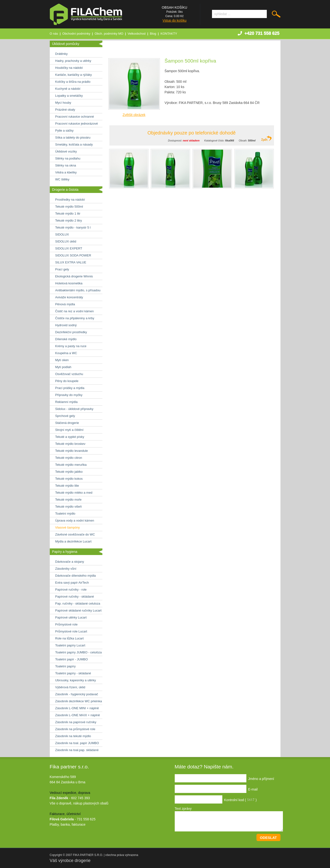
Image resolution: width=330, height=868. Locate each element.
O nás (54, 34)
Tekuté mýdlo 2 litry (69, 220)
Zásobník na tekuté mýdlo (73, 736)
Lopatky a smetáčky (69, 96)
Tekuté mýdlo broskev (70, 444)
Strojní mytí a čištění (69, 430)
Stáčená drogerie (67, 423)
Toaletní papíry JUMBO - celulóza (79, 652)
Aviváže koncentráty (69, 297)
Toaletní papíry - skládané (73, 673)
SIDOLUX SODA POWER (73, 255)
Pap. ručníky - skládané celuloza (78, 603)
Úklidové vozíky (66, 151)
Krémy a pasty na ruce (71, 346)
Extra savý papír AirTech (72, 583)
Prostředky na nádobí (70, 200)
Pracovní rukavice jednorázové (77, 124)
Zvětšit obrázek (134, 115)
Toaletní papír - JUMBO (72, 659)
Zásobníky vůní (66, 569)
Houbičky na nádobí (69, 68)
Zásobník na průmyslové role (75, 729)
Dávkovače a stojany (70, 562)
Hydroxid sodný (66, 325)
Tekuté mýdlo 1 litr (68, 214)
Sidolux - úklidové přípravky (74, 409)
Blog (153, 34)
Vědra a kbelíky (66, 172)
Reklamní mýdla (66, 402)
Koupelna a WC (66, 353)
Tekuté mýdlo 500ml (69, 207)
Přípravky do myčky (69, 395)
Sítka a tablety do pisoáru (73, 137)
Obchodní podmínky (76, 34)
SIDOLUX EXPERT (69, 248)
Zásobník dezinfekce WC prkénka (79, 701)
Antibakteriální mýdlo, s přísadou (78, 290)
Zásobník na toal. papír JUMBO (77, 743)
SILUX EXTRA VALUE (71, 262)
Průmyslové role (66, 624)
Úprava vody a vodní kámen (75, 520)
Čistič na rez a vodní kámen (75, 311)
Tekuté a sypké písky (70, 437)
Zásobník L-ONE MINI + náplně (77, 708)
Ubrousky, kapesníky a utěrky (76, 680)
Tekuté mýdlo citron (69, 458)
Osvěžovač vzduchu (69, 374)
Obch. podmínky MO (109, 34)
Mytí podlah (63, 367)
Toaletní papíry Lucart (70, 645)
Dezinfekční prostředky (71, 332)
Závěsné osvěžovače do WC (75, 534)
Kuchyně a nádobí (68, 89)
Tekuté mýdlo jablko (69, 472)
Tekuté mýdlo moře (68, 500)
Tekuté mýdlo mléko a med (74, 493)
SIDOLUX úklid (66, 241)
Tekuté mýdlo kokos (69, 479)
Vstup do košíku (174, 20)
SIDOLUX (62, 234)
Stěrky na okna (66, 165)
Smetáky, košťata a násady (74, 144)
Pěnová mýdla (65, 304)
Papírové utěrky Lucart (71, 617)
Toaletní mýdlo (65, 514)
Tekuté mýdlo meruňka (71, 465)
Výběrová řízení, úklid (70, 687)
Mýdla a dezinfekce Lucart (73, 541)
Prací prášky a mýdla (70, 388)
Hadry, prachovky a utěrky (73, 61)
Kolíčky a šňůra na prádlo (73, 82)
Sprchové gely (65, 416)
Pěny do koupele (67, 381)
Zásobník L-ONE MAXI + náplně (78, 715)
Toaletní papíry (65, 666)
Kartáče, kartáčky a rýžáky (74, 75)
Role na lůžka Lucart (70, 638)
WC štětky (62, 179)
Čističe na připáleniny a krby (75, 318)
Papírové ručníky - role (71, 590)
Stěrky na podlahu (68, 158)
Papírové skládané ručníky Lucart (78, 610)
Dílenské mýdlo (66, 339)
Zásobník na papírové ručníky (76, 722)
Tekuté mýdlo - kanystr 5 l (73, 227)
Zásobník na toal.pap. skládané (77, 750)
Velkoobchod (137, 34)
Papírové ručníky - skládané (75, 597)
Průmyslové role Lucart (71, 631)
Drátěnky (62, 54)
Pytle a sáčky (65, 131)
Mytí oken (62, 360)
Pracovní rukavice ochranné (75, 117)
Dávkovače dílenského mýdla (76, 576)
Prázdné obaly (65, 110)
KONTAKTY (169, 34)
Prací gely (62, 269)
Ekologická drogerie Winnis (74, 276)
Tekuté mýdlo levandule (72, 451)
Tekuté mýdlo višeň (69, 507)
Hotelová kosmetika (69, 283)
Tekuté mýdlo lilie (67, 486)
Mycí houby (63, 103)
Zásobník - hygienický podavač (77, 694)
